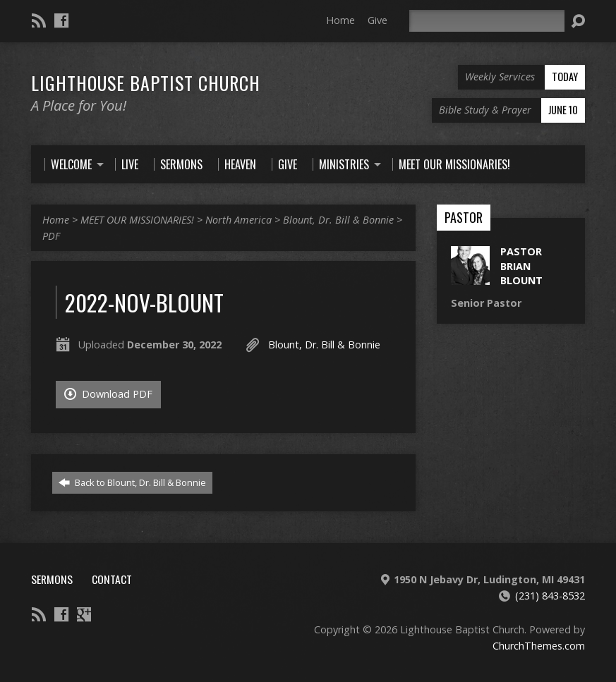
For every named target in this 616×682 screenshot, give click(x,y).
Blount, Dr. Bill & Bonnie (338, 220)
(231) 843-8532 (550, 596)
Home (340, 20)
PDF (51, 236)
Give (378, 20)
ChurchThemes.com (539, 646)
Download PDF (108, 394)
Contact (112, 579)
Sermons (52, 579)
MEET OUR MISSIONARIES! (137, 220)
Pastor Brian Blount (521, 266)
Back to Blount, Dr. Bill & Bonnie (132, 482)
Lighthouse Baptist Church (146, 83)
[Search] (487, 21)
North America (238, 220)
